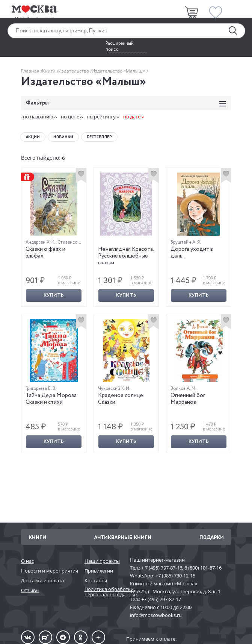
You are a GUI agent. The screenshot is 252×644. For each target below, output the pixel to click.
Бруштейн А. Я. (186, 242)
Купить (54, 295)
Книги (49, 71)
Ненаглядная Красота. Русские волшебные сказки (126, 256)
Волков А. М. (183, 389)
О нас (27, 561)
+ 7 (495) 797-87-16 (162, 568)
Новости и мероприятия (49, 571)
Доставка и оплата (42, 580)
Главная (31, 71)
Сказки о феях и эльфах (45, 253)
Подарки (212, 537)
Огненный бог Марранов (188, 399)
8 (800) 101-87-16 (203, 568)
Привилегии (99, 571)
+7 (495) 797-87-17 (161, 599)
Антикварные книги (123, 537)
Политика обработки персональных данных (103, 592)
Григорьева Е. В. (41, 389)
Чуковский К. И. (114, 389)
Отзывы (30, 590)
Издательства (74, 71)
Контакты (96, 580)
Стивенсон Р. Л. (73, 242)
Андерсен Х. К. (41, 242)
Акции (33, 137)
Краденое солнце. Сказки (121, 399)
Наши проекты (102, 561)
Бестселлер (99, 137)
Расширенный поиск (120, 47)
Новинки (63, 137)
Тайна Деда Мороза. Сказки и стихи (51, 399)
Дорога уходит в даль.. (192, 253)
